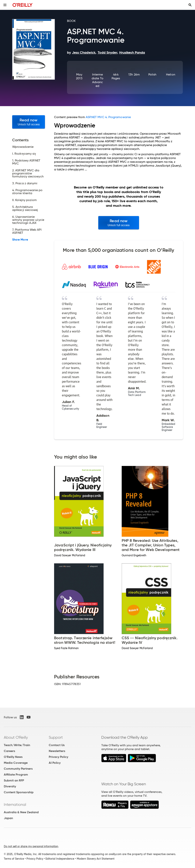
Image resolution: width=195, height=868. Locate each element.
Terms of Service (14, 859)
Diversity (10, 786)
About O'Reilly (16, 737)
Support (56, 737)
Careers (9, 751)
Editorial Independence (60, 859)
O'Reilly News (13, 757)
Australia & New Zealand (21, 812)
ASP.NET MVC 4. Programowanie (108, 117)
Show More (20, 240)
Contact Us (57, 745)
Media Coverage (16, 763)
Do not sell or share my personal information (31, 846)
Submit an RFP (14, 780)
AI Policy (55, 763)
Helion (171, 74)
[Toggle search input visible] (190, 5)
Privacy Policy (58, 757)
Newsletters (57, 751)
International (15, 804)
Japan (8, 818)
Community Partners (18, 769)
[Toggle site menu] (5, 5)
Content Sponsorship (19, 792)
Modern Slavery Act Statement (96, 859)
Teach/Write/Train (17, 745)
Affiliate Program (16, 775)
